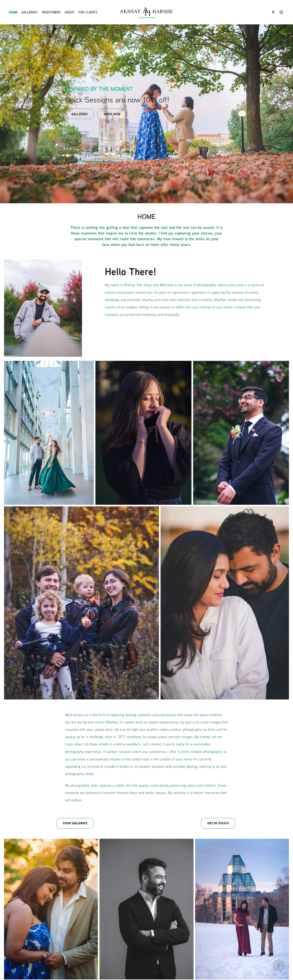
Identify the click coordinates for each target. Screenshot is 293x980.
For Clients (88, 12)
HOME (13, 12)
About (70, 12)
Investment (51, 12)
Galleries (29, 12)
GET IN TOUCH (218, 823)
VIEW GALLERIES (75, 823)
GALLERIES (80, 114)
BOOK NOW (112, 114)
